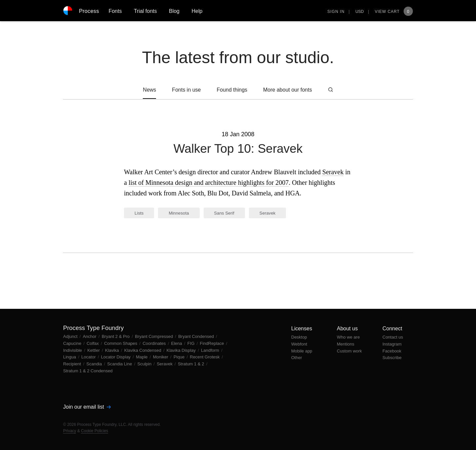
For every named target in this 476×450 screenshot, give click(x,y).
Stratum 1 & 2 (192, 364)
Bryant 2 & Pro (116, 336)
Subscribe (392, 358)
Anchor (90, 336)
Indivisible (73, 350)
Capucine (73, 343)
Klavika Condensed (143, 350)
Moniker (161, 357)
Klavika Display (182, 350)
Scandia (95, 364)
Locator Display (117, 357)
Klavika (113, 350)
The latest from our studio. (238, 58)
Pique (180, 357)
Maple (142, 357)
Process (89, 11)
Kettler (94, 350)
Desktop (299, 337)
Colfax (93, 343)
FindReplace (213, 343)
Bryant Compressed (155, 336)
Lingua (70, 357)
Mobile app (302, 351)
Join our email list (87, 407)
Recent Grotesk (205, 357)
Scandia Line (120, 364)
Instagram (392, 344)
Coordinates (155, 343)
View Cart (394, 12)
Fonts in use (186, 90)
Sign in (336, 12)
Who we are (348, 337)
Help (197, 11)
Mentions (346, 344)
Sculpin (145, 364)
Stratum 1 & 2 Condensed (88, 371)
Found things (232, 90)
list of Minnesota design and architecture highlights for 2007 (209, 183)
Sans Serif (224, 213)
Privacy (70, 431)
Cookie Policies (95, 431)
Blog (174, 11)
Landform (211, 350)
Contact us (393, 337)
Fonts (115, 11)
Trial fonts (145, 11)
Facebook (392, 351)
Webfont (299, 344)
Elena (177, 343)
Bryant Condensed (197, 336)
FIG (192, 343)
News (149, 90)
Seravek (333, 172)
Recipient (73, 364)
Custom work (349, 351)
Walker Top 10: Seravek (238, 149)
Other (297, 358)
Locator (89, 357)
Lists (139, 213)
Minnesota (179, 213)
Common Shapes (121, 343)
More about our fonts (288, 90)
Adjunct (71, 336)
